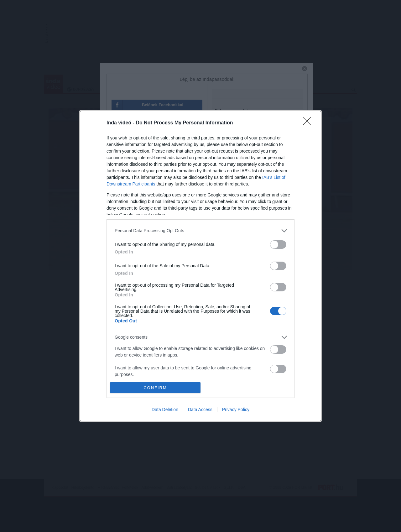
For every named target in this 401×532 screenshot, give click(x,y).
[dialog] (200, 266)
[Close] (309, 123)
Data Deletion (165, 409)
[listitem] (200, 231)
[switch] (278, 245)
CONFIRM (155, 387)
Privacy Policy (236, 409)
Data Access (200, 409)
